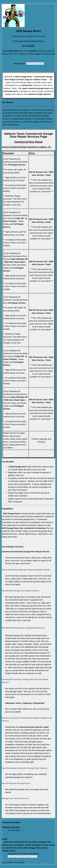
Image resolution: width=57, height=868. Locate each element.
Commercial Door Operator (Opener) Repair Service (26, 570)
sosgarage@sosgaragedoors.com (22, 857)
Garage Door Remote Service (15, 798)
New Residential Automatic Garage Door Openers (25, 768)
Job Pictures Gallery (35, 64)
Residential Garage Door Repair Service (21, 591)
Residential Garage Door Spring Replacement (23, 628)
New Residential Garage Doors (16, 783)
